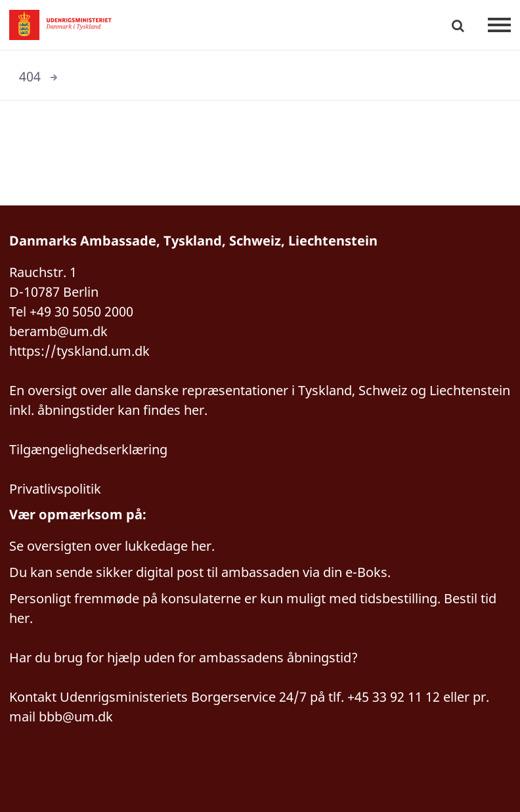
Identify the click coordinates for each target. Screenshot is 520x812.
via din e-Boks (345, 572)
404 (30, 76)
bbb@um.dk (76, 716)
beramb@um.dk (58, 331)
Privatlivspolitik (55, 489)
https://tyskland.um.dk (79, 351)
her (201, 546)
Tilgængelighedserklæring (88, 449)
